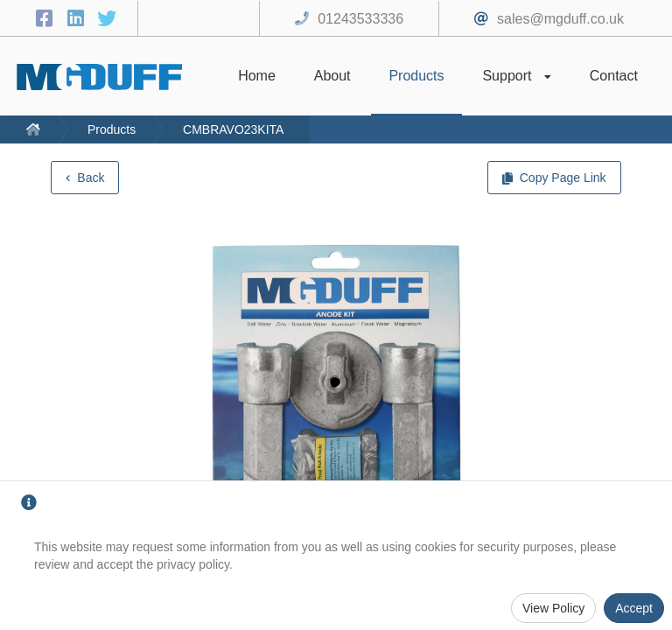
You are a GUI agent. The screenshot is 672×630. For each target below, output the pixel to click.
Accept (634, 608)
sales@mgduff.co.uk (560, 19)
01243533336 (360, 19)
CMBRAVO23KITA (233, 129)
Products (112, 129)
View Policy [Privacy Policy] (553, 608)
